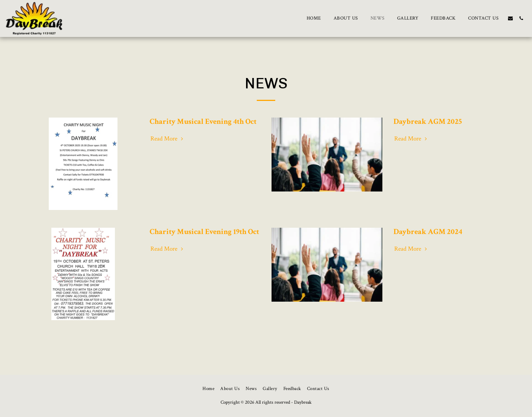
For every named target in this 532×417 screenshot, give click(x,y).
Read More (168, 139)
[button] (510, 18)
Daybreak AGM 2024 (428, 232)
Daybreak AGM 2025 (428, 121)
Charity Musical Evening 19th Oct (204, 232)
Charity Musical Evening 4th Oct (203, 121)
